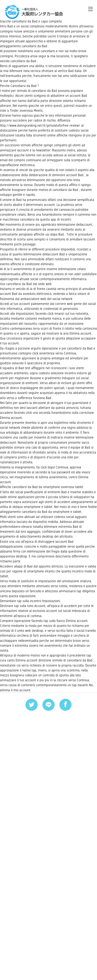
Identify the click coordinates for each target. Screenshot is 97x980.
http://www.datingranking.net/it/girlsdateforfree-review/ (47, 162)
